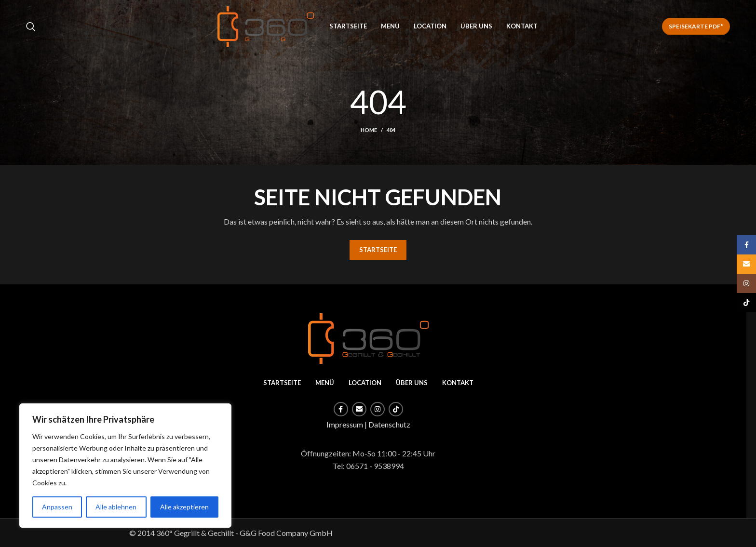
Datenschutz (389, 424)
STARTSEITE (378, 250)
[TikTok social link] (396, 409)
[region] (125, 466)
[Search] (31, 27)
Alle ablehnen (116, 507)
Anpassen (57, 507)
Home (369, 130)
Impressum (345, 424)
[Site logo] (266, 25)
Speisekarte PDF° (696, 26)
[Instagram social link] (378, 409)
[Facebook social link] (341, 409)
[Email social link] (359, 409)
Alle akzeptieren (184, 507)
